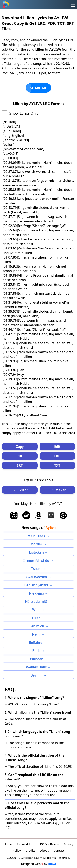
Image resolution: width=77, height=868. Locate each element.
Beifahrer (36, 642)
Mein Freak (36, 536)
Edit (57, 447)
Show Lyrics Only (24, 113)
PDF (20, 456)
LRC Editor (20, 490)
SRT (20, 465)
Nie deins (36, 593)
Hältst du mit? (36, 601)
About (44, 850)
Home (8, 844)
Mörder (36, 544)
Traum (36, 569)
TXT (57, 465)
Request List (25, 844)
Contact (59, 850)
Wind (36, 610)
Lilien (36, 618)
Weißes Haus (36, 667)
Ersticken (36, 552)
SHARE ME (39, 88)
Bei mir (36, 675)
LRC (57, 456)
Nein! (36, 634)
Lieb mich (36, 626)
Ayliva (51, 528)
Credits (30, 850)
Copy (20, 447)
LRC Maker (57, 490)
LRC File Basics (49, 844)
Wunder (36, 659)
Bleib (36, 651)
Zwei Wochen (36, 577)
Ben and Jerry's (36, 585)
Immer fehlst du (36, 560)
